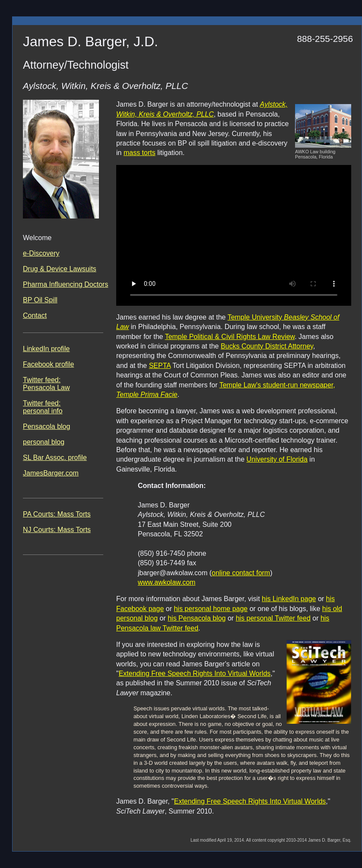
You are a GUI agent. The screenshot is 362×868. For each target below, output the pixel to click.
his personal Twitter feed (273, 618)
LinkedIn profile (46, 349)
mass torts (140, 153)
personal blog (44, 442)
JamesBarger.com (51, 473)
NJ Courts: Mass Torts (57, 530)
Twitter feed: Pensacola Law (46, 384)
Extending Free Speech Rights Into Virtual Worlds (195, 673)
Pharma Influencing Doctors (65, 284)
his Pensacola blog (197, 618)
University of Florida (277, 459)
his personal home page (211, 609)
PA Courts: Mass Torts (57, 514)
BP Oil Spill (40, 300)
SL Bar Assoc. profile (55, 458)
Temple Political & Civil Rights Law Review (230, 337)
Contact (35, 315)
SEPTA (160, 366)
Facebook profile (48, 364)
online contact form (241, 573)
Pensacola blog (46, 426)
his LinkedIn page (289, 599)
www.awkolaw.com (167, 582)
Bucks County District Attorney (267, 346)
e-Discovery (41, 253)
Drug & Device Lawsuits (60, 269)
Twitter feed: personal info (43, 407)
